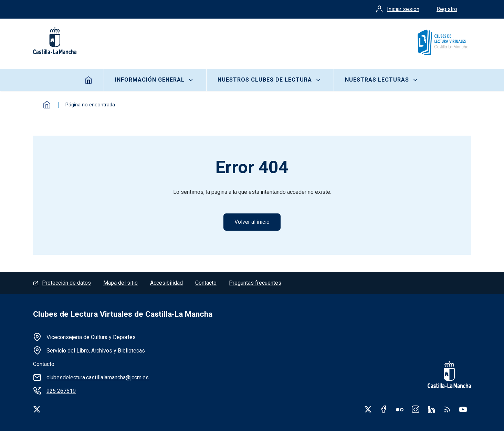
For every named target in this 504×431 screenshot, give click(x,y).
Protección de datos (66, 283)
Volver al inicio (252, 222)
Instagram (416, 409)
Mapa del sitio (120, 283)
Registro (447, 9)
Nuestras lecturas (377, 80)
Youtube (463, 409)
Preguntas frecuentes (255, 283)
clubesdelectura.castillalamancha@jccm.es (98, 377)
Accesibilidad (166, 283)
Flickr (400, 409)
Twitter (368, 409)
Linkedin (431, 409)
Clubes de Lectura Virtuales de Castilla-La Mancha (123, 314)
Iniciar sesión (403, 9)
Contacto (206, 283)
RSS (447, 409)
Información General (150, 80)
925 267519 (61, 391)
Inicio (89, 80)
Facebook (384, 409)
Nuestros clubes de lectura (265, 80)
